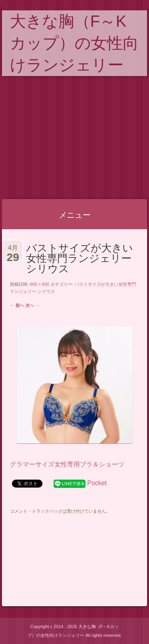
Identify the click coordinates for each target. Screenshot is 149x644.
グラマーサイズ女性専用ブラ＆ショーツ (67, 464)
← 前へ (17, 305)
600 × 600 (40, 284)
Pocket (97, 483)
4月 (13, 251)
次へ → (33, 305)
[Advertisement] (74, 138)
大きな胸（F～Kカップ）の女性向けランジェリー (74, 43)
